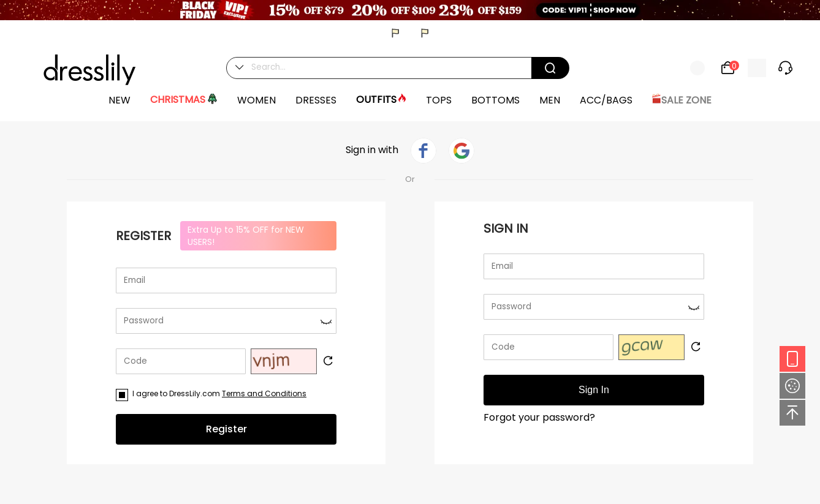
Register (226, 429)
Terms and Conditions (264, 393)
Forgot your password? (539, 417)
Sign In (594, 390)
